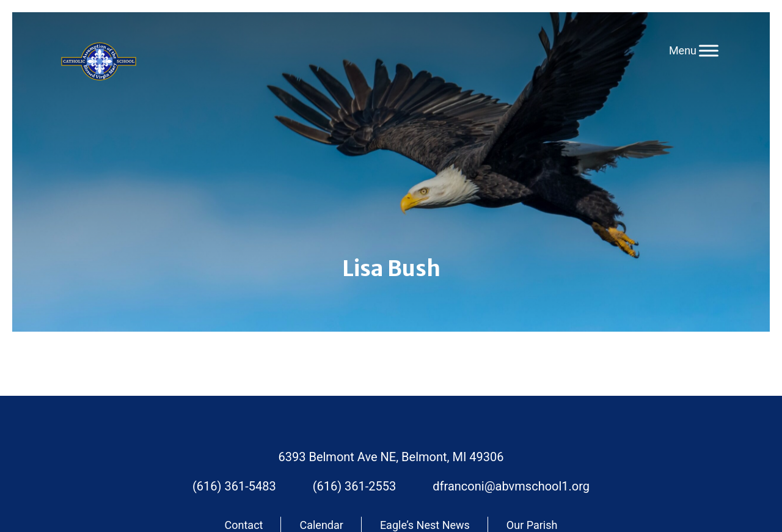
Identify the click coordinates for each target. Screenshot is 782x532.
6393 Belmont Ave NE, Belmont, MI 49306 (391, 457)
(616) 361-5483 (234, 486)
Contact (244, 525)
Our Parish (532, 525)
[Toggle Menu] (709, 50)
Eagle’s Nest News (425, 525)
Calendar (321, 525)
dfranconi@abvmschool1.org (511, 486)
